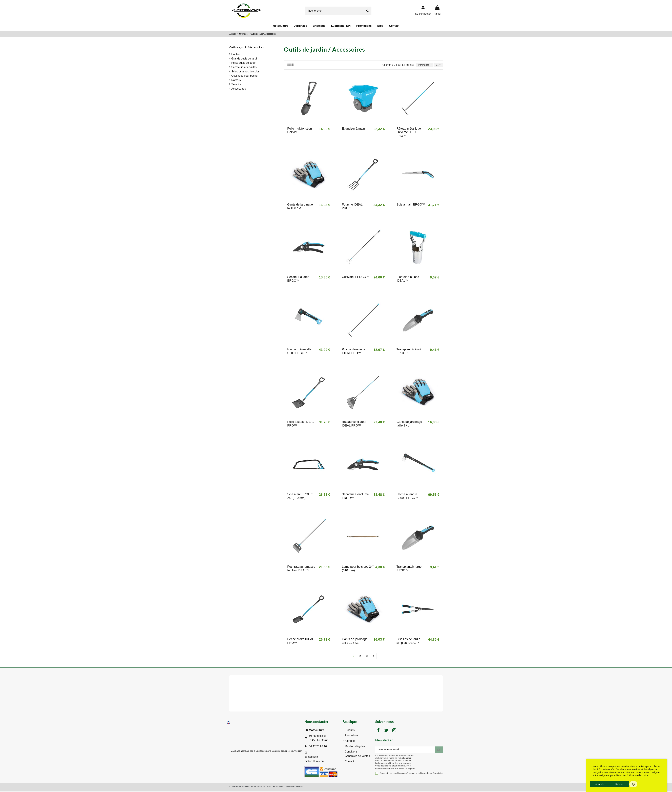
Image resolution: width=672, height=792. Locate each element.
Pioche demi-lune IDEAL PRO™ (354, 352)
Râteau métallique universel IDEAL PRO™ (409, 133)
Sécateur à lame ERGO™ (298, 279)
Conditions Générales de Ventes (357, 755)
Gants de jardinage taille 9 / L (409, 424)
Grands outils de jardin (245, 59)
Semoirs (236, 84)
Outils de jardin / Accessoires (246, 47)
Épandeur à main (353, 129)
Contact (349, 762)
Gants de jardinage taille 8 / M (300, 207)
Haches (236, 54)
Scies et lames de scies (245, 72)
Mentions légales (355, 747)
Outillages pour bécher (245, 76)
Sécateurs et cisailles (244, 67)
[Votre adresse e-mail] (405, 751)
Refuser (619, 784)
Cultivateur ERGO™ (355, 278)
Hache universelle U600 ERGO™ (299, 352)
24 (438, 65)
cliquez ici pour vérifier (291, 752)
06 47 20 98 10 (318, 747)
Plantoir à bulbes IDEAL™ (408, 279)
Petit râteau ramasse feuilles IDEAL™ (301, 569)
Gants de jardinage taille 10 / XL (355, 642)
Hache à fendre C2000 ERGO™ (407, 497)
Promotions (352, 737)
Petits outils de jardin (244, 63)
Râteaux (236, 80)
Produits (350, 731)
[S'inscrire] (439, 751)
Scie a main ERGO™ (411, 205)
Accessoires (239, 89)
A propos (350, 742)
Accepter (600, 784)
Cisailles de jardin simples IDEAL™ (408, 642)
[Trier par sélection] (422, 65)
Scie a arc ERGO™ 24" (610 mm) (300, 497)
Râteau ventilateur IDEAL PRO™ (354, 424)
